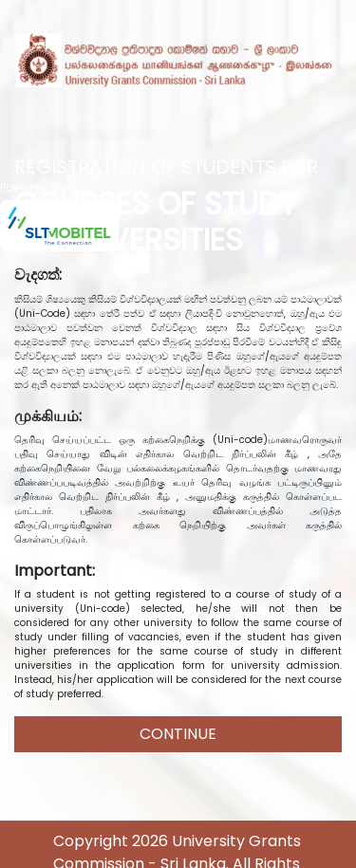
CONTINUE (178, 734)
